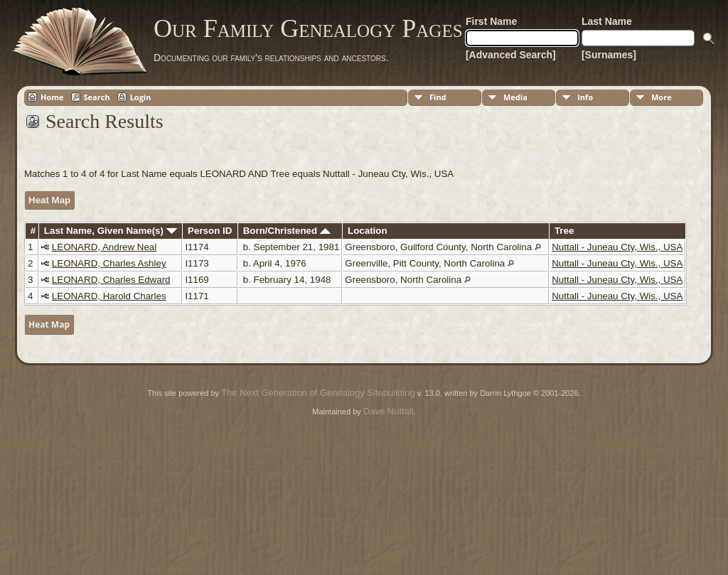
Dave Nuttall (389, 411)
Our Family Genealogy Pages (308, 28)
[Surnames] (609, 55)
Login (141, 97)
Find (438, 97)
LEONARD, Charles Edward (111, 280)
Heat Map (49, 200)
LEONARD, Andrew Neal (104, 247)
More (662, 97)
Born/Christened (287, 231)
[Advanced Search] (511, 55)
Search (97, 97)
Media (515, 97)
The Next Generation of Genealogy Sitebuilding (318, 393)
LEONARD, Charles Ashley (109, 263)
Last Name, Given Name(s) (111, 231)
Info (585, 97)
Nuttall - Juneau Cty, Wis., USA (617, 247)
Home (52, 97)
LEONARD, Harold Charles (109, 296)
